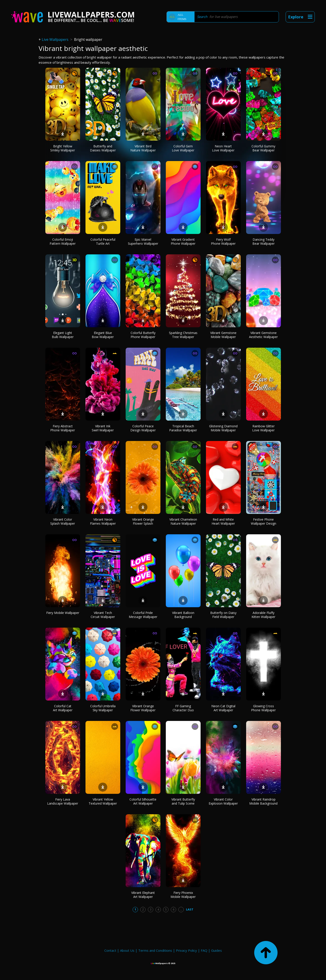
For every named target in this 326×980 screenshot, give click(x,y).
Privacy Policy (186, 950)
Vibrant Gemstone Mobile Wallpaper (223, 335)
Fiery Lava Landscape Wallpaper (63, 801)
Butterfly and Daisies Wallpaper (103, 148)
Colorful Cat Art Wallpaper (63, 708)
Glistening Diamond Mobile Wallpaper (223, 428)
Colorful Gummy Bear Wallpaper (263, 148)
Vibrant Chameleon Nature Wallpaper (183, 521)
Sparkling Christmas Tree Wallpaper (183, 335)
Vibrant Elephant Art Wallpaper (143, 895)
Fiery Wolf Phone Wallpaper (223, 241)
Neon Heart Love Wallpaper (223, 148)
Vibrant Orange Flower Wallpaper (143, 708)
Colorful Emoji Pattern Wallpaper (63, 241)
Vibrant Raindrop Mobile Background (263, 801)
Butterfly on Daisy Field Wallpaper (223, 615)
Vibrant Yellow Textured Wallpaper (103, 801)
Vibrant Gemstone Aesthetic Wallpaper (263, 335)
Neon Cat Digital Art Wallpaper (223, 708)
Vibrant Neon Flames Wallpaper (103, 521)
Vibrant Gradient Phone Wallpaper (183, 241)
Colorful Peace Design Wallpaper (143, 428)
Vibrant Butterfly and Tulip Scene (183, 801)
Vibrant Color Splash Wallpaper (63, 521)
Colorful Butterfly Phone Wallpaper (143, 335)
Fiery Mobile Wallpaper (63, 613)
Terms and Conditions (155, 950)
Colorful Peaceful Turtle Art (103, 241)
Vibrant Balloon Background (183, 615)
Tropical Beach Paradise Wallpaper (183, 428)
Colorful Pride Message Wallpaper (143, 615)
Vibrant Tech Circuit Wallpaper (103, 615)
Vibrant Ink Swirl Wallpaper (103, 428)
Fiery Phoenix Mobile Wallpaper (183, 895)
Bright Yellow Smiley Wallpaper (63, 148)
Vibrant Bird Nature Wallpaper (143, 148)
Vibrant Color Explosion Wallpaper (223, 801)
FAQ (204, 950)
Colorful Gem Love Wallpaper (183, 148)
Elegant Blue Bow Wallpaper (103, 335)
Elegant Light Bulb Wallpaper (63, 335)
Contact (110, 950)
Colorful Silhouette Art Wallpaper (143, 801)
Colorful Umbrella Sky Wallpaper (103, 708)
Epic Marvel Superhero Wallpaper (143, 241)
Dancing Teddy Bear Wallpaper (264, 241)
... (181, 909)
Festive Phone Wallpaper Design (264, 521)
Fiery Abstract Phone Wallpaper (63, 428)
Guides (217, 950)
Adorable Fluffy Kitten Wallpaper (263, 615)
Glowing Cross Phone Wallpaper (263, 708)
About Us (127, 950)
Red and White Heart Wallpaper (223, 521)
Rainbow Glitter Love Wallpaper (263, 428)
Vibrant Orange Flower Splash (143, 521)
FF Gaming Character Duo (183, 708)
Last (190, 909)
